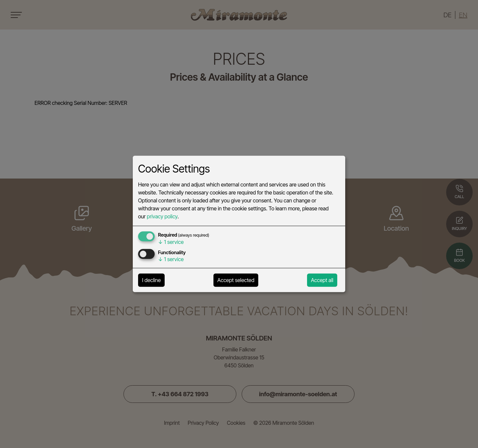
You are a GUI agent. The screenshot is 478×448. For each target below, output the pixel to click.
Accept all (322, 280)
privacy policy (162, 217)
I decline (151, 280)
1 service (171, 242)
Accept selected (236, 280)
